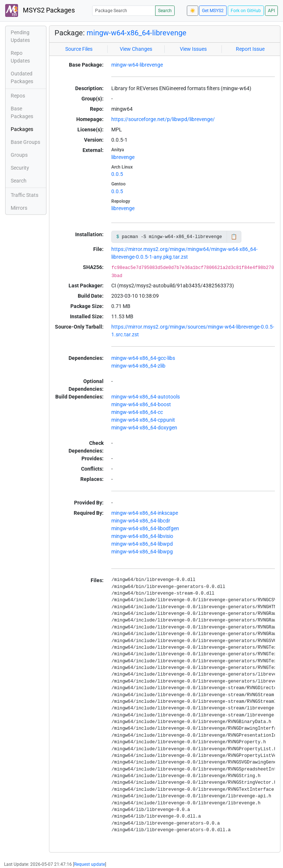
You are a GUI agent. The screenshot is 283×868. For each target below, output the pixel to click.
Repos (18, 96)
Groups (19, 155)
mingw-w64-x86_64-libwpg (142, 552)
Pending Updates (20, 36)
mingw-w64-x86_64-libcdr (141, 521)
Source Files (79, 49)
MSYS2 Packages (40, 10)
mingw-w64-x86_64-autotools (146, 397)
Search (165, 11)
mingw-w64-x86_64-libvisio (142, 536)
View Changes (136, 49)
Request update (90, 864)
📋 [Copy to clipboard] (234, 237)
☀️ (193, 11)
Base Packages (22, 112)
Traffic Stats (25, 195)
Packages (22, 129)
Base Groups (25, 142)
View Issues (193, 49)
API (271, 11)
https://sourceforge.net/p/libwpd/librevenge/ (163, 119)
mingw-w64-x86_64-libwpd (142, 544)
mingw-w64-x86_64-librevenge (137, 33)
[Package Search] (124, 10)
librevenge (123, 157)
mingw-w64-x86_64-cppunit (143, 420)
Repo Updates (20, 57)
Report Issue (250, 49)
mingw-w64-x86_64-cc (137, 412)
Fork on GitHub (246, 11)
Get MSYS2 (213, 11)
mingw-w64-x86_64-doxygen (144, 428)
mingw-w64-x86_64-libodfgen (145, 528)
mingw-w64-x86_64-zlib (138, 366)
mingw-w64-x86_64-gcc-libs (143, 358)
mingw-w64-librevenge (137, 65)
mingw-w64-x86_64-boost (141, 404)
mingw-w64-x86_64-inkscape (145, 513)
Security (20, 168)
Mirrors (19, 208)
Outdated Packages (22, 77)
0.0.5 (117, 174)
